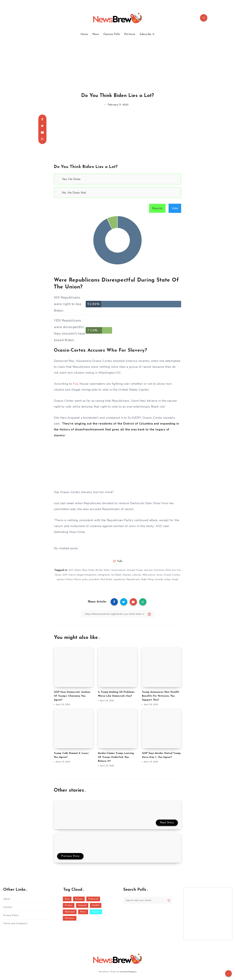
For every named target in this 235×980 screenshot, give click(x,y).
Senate (159, 579)
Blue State (88, 570)
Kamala (127, 575)
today (168, 579)
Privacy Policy (11, 915)
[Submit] (169, 900)
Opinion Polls (112, 34)
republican (119, 579)
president (94, 579)
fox (174, 570)
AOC (71, 570)
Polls (120, 561)
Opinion (96, 912)
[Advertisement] (117, 60)
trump (175, 579)
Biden (78, 570)
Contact (8, 907)
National (70, 912)
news (160, 575)
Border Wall (102, 570)
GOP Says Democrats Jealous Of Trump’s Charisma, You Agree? (72, 696)
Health (96, 905)
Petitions (130, 34)
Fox (75, 384)
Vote (175, 208)
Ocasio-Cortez (172, 575)
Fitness (69, 905)
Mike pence (149, 575)
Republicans (133, 579)
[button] (120, 179)
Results (157, 208)
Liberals (137, 575)
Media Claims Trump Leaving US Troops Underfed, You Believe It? (116, 757)
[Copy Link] (117, 614)
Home (84, 34)
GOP (65, 575)
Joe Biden (116, 575)
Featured (93, 899)
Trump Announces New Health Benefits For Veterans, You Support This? (161, 696)
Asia (67, 899)
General (82, 905)
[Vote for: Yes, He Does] (117, 179)
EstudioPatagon (128, 972)
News (96, 34)
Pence (78, 579)
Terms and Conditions (15, 923)
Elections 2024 (163, 570)
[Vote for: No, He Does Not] (117, 193)
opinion (61, 579)
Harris (72, 575)
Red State (106, 579)
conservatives (118, 570)
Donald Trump (135, 570)
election (149, 570)
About (7, 899)
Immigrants (104, 575)
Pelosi (69, 579)
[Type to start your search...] (148, 900)
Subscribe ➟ (147, 34)
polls (85, 579)
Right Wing (148, 579)
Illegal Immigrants (87, 575)
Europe (79, 899)
